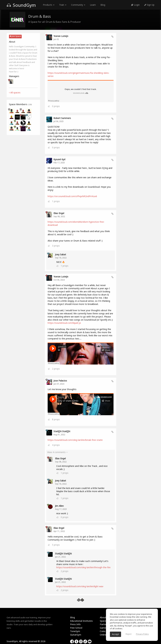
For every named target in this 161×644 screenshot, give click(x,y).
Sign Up (149, 5)
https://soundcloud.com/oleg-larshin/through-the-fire (83, 567)
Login (135, 5)
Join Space (15, 36)
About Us (105, 617)
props (56, 106)
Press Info (75, 624)
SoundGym (21, 5)
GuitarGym (76, 635)
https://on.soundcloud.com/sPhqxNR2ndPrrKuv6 (72, 196)
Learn (93, 5)
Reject (129, 634)
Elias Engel (59, 213)
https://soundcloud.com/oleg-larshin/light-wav (80, 586)
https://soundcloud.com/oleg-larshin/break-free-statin (75, 440)
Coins (103, 631)
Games (103, 628)
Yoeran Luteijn (61, 36)
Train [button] (63, 5)
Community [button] (78, 5)
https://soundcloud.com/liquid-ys (64, 323)
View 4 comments (57, 452)
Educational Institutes (81, 621)
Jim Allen (59, 506)
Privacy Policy (142, 634)
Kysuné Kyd (59, 159)
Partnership (106, 624)
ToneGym (75, 631)
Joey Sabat (61, 254)
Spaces (103, 621)
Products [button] (49, 5)
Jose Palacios (60, 381)
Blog (103, 5)
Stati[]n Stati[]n (62, 431)
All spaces (15, 93)
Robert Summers (62, 118)
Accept (115, 634)
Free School (76, 628)
